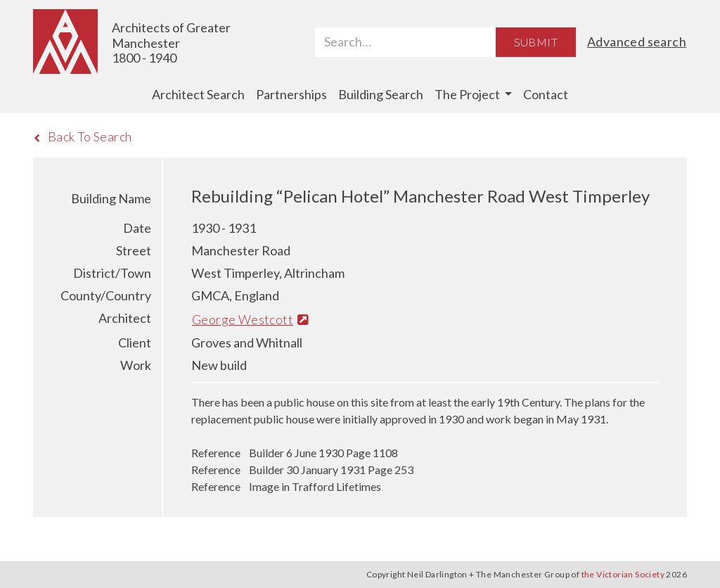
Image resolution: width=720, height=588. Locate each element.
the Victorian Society (623, 574)
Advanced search (637, 41)
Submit (536, 42)
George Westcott (250, 319)
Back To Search (83, 136)
